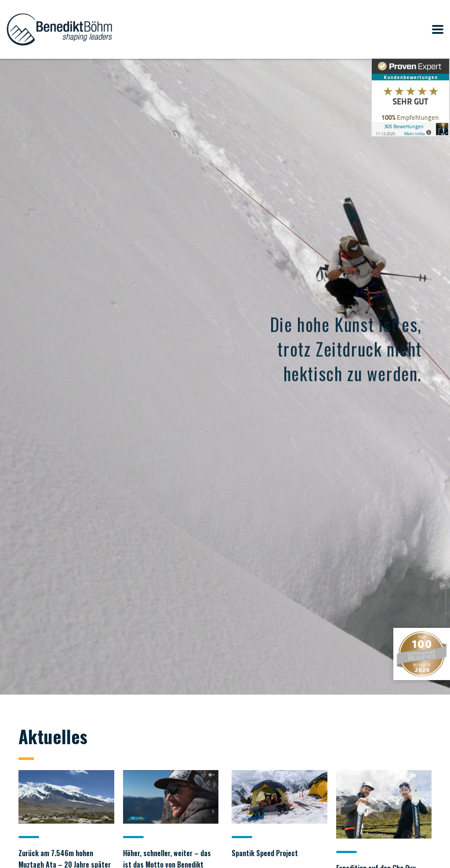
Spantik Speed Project (265, 853)
